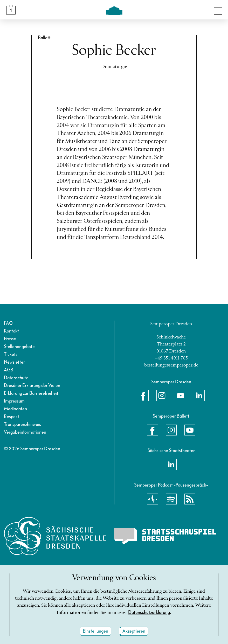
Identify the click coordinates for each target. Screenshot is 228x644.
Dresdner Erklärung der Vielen (32, 386)
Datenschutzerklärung (149, 613)
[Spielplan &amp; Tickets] (11, 10)
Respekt (12, 417)
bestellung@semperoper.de (171, 365)
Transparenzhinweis (22, 424)
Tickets (11, 354)
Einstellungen (95, 631)
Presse (10, 339)
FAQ (8, 323)
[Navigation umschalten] (218, 10)
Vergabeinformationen (25, 432)
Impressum (14, 401)
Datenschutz (16, 378)
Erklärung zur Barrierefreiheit (31, 393)
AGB (9, 370)
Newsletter (14, 362)
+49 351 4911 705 (171, 358)
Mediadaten (15, 409)
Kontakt (11, 331)
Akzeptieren (134, 631)
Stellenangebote (19, 347)
